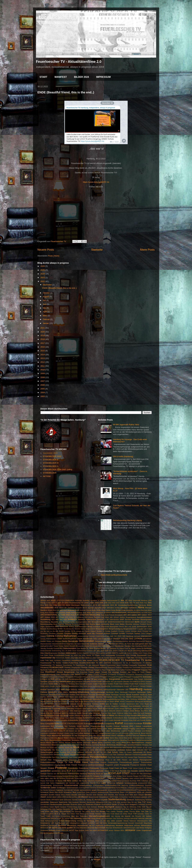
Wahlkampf (44, 826)
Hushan (68, 706)
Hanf (150, 695)
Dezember (48, 285)
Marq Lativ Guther (101, 738)
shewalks (148, 792)
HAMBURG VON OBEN (58, 692)
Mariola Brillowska (51, 738)
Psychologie (104, 768)
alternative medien (113, 608)
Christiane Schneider (56, 634)
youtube (82, 830)
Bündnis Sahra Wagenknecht (85, 629)
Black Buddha (90, 624)
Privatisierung (83, 765)
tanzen (149, 809)
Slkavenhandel (93, 797)
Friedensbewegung (48, 674)
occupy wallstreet (78, 752)
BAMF (122, 620)
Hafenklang (99, 690)
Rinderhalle (70, 778)
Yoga (76, 830)
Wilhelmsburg (146, 825)
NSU (146, 750)
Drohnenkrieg (56, 651)
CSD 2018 (117, 636)
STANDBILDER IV (51, 466)
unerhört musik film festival (60, 818)
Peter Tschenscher (55, 760)
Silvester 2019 (102, 795)
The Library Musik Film (90, 812)
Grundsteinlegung (117, 686)
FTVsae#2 (61, 677)
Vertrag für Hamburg (86, 821)
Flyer (104, 670)
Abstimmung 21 (86, 605)
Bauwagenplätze (81, 622)
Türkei (147, 814)
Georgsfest (87, 682)
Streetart (66, 804)
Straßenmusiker (56, 804)
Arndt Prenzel (109, 615)
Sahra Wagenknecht (58, 783)
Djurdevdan (119, 646)
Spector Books (46, 800)
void (67, 823)
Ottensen (128, 754)
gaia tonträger (99, 679)
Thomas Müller (135, 812)
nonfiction (121, 750)
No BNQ (73, 750)
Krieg (131, 720)
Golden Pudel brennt (100, 684)
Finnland (126, 668)
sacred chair (45, 783)
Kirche (52, 718)
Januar (46, 323)
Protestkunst (84, 768)
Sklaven (141, 795)
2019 (43, 336)
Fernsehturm (66, 660)
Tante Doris (126, 809)
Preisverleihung (125, 762)
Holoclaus (95, 704)
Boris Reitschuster (62, 627)
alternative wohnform (129, 608)
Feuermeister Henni (114, 665)
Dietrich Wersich (69, 646)
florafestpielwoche (72, 670)
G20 (53, 679)
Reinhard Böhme (68, 776)
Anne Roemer (50, 613)
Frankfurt (129, 670)
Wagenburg (148, 823)
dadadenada (88, 639)
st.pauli (104, 800)
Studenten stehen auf (78, 805)
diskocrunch (110, 646)
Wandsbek (62, 825)
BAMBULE (73, 619)
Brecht (121, 627)
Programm (109, 765)
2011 (43, 366)
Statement (54, 802)
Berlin (137, 622)
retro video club (47, 778)
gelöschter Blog (54, 682)
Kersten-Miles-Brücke (139, 715)
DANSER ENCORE (121, 639)
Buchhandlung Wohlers (55, 629)
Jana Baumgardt (60, 711)
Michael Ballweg (58, 743)
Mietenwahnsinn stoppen (142, 742)
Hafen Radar (65, 690)
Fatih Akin (130, 658)
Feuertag (125, 665)
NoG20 (102, 750)
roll (56, 781)
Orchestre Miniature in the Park (105, 755)
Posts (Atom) (54, 256)
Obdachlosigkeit (47, 752)
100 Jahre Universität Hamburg (136, 601)
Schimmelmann (73, 788)
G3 (85, 679)
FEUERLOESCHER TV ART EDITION (95, 663)
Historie (43, 704)
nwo (150, 750)
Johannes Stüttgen (122, 711)
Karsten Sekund (74, 715)
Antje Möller (87, 613)
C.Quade (140, 629)
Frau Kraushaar (82, 672)
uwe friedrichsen (107, 818)
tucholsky (141, 814)
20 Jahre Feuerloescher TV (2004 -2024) (78, 603)
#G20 (53, 600)
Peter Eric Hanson (127, 757)
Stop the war (132, 802)
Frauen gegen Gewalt (98, 672)
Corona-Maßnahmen (66, 636)
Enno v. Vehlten (133, 653)
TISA (77, 814)
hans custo (79, 697)
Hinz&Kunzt (147, 702)
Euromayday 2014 (123, 655)
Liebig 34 (62, 731)
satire (104, 783)
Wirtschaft (91, 828)
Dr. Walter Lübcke (135, 648)
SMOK (112, 797)
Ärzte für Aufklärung (76, 617)
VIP (53, 823)
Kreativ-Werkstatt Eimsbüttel (118, 720)
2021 (43, 328)
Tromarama (106, 814)
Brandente (97, 627)
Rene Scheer (117, 776)
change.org (80, 631)
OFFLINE (89, 752)
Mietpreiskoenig (57, 745)
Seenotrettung (114, 792)
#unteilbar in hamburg (98, 601)
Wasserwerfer (83, 825)
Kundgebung (109, 723)
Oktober (46, 293)
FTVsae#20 (69, 677)
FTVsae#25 (87, 677)
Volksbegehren (75, 823)
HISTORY (51, 704)
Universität (86, 818)
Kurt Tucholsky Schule (73, 726)
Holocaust (87, 704)
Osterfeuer (121, 755)
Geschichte (106, 682)
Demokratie (73, 641)
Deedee (43, 641)
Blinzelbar (129, 624)
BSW (150, 627)
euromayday (110, 655)
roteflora (75, 781)
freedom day (125, 672)
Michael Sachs (70, 743)
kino (47, 718)
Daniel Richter (107, 639)
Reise (77, 776)
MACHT (149, 733)
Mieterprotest (46, 745)
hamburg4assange (98, 692)
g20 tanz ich (60, 679)
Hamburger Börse (112, 692)
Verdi (42, 821)
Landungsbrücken (60, 729)
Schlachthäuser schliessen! (126, 788)
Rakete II (108, 771)
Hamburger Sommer (118, 695)
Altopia (50, 610)
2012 (43, 362)
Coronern (92, 636)
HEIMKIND (142, 699)
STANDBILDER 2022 (52, 456)
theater (102, 811)
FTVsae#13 (121, 675)
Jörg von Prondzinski (53, 713)
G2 (49, 679)
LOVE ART (94, 733)
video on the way (102, 821)
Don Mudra (81, 648)
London (67, 733)
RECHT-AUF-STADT (119, 773)
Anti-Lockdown (60, 613)
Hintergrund (139, 702)
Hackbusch (51, 690)
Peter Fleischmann (140, 757)
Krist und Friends (139, 720)
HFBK (117, 701)
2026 (43, 266)
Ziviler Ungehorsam (144, 830)
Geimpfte (44, 681)
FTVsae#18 (53, 677)
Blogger (97, 859)
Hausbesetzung (85, 699)
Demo (65, 641)
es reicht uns (76, 655)
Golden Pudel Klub (131, 684)
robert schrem (134, 778)
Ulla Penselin (136, 816)
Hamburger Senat (103, 695)
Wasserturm (72, 825)
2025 (43, 270)
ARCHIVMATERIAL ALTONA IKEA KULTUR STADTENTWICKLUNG (70, 615)
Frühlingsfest (65, 675)
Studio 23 (116, 804)
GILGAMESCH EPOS (137, 682)
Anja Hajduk (106, 610)
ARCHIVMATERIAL (119, 613)
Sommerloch (123, 797)
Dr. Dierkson (112, 648)
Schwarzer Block (145, 790)
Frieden (149, 672)
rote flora (67, 781)
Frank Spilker (120, 670)
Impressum (99, 706)
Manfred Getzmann (133, 736)
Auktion (122, 617)
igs (76, 706)
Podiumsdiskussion (48, 762)
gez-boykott (118, 682)
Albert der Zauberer (67, 608)
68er (51, 605)
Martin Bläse (114, 738)
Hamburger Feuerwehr (128, 692)
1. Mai (121, 600)
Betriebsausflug (47, 624)
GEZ (112, 682)
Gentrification (65, 681)
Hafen (58, 690)
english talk (123, 653)
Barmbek (128, 620)
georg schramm (77, 682)
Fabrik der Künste (103, 658)
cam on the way (52, 631)
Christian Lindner (124, 631)
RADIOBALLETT (83, 771)
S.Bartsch (145, 781)
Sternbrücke (91, 802)
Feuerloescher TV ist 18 (121, 663)
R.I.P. (74, 771)
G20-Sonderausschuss (74, 679)
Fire (131, 668)
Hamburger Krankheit (88, 695)
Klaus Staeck (70, 718)
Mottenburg (111, 745)
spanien (144, 797)
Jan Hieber (49, 711)
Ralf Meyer (115, 771)
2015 (43, 351)
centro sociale (64, 631)
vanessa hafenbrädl (131, 818)
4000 (47, 605)
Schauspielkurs (98, 785)
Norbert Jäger (131, 750)
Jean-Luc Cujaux (80, 711)
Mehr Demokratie (101, 740)
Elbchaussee (147, 651)
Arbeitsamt (99, 613)
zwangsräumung (51, 833)
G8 (92, 679)
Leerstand (117, 729)
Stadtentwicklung (117, 799)
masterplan (67, 740)
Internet (64, 709)
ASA (86, 617)
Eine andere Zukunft (116, 651)
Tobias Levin (84, 814)
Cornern (43, 636)
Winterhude (44, 828)
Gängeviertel (114, 679)
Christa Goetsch (111, 631)
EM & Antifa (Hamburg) (123, 456)
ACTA (95, 605)
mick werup (116, 743)
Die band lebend (80, 644)
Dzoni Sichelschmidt (79, 651)
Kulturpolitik (98, 723)
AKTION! (47, 476)
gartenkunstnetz (127, 679)
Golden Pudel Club (115, 684)
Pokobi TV (62, 762)
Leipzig (132, 729)
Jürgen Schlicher (118, 713)
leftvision (125, 729)
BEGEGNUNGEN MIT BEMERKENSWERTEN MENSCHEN (113, 622)
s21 (150, 781)
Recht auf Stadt (102, 774)
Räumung (92, 773)
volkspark (84, 823)
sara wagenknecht (83, 783)
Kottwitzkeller (73, 720)
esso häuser (87, 655)
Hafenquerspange (110, 690)
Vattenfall (141, 818)
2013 (43, 358)
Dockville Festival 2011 (55, 648)
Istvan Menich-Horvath (106, 709)
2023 (43, 278)
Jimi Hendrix (95, 711)
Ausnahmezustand (144, 617)
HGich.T (123, 702)
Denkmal (149, 641)
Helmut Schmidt (52, 702)
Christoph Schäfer (118, 633)
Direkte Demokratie (91, 646)
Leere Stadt (107, 729)
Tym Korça (56, 816)
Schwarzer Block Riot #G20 (52, 792)
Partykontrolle (46, 757)
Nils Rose (56, 750)
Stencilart (83, 802)
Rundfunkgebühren (102, 781)
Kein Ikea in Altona (106, 715)
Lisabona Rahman (127, 731)
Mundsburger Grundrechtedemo (129, 745)
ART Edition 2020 (48, 617)
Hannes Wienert (46, 697)
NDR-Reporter (127, 748)
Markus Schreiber (77, 738)
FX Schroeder (146, 677)
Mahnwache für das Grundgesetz (75, 735)
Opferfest (90, 755)
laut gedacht (92, 729)
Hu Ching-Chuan (59, 706)
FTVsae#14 (130, 675)
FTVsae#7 (128, 677)
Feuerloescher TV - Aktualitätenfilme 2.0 (69, 62)
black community (103, 624)
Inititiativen (124, 706)
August (46, 297)
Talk (72, 809)
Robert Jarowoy (122, 778)
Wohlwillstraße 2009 (120, 828)
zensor (111, 830)
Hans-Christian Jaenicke (93, 697)
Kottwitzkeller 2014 (101, 720)
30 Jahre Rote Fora (140, 603)
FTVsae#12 (112, 675)
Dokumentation (70, 648)
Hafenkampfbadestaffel (86, 690)
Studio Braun (124, 805)
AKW (56, 608)
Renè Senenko (128, 776)
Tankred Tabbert (94, 809)
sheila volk (141, 792)
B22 (53, 619)
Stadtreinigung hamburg (143, 800)
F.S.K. (62, 658)
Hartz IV (55, 699)
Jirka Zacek (104, 711)
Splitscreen (67, 800)
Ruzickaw (133, 781)
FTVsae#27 (104, 677)
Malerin (114, 736)
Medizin (83, 740)
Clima (143, 634)
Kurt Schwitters (57, 726)
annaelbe (130, 610)
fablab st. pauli (91, 658)
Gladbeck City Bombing (66, 684)
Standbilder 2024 (50, 453)
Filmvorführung (101, 667)
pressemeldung (60, 765)
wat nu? (92, 826)
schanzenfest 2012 (145, 783)
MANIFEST (61, 77)
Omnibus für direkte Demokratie (66, 754)
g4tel (88, 679)
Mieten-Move (126, 743)
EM (110, 653)
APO (93, 613)
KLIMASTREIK (89, 718)
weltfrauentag (109, 825)
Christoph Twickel (133, 633)
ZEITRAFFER (103, 830)
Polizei (85, 762)
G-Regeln (44, 679)
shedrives (132, 792)
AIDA (112, 605)
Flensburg (61, 670)
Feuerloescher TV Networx (51, 665)
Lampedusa (147, 726)
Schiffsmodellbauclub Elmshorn (140, 785)
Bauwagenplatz (69, 622)
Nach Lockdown (86, 748)
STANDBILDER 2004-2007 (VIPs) (58, 470)
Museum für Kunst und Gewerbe (52, 748)
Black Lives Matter (117, 624)
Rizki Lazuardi (95, 778)
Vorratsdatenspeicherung (117, 823)
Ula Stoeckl (126, 816)
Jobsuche (112, 711)
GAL (106, 679)
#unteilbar (86, 601)
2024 (43, 274)
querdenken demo (59, 771)
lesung (149, 729)
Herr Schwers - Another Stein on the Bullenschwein (76, 702)
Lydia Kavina (134, 733)
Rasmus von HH (53, 774)
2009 (43, 373)
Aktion (149, 605)
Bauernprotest (146, 619)
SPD (150, 797)
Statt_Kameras (73, 802)
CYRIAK (59, 639)
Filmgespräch (76, 668)
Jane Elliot (70, 711)
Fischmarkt (136, 668)
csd (111, 636)
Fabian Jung (69, 658)
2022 (43, 281)
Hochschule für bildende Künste (70, 704)
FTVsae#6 (120, 677)
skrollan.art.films (72, 797)
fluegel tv (98, 670)
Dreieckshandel (46, 651)
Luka (113, 733)
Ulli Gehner (147, 816)
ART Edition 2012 (145, 615)
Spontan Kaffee (77, 800)
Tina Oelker (71, 814)
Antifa (68, 613)
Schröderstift (68, 790)
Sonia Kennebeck (135, 797)
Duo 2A (64, 651)
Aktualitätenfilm (47, 608)
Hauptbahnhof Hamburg (69, 699)
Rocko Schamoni (146, 778)
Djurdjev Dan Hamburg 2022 (136, 646)
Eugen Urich (100, 655)
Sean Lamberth (91, 792)
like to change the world (97, 731)
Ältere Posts (147, 250)
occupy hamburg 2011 (62, 752)
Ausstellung (46, 619)
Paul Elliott (55, 757)
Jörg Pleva (144, 711)
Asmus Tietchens (94, 617)
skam (136, 795)
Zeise (87, 830)
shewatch (44, 795)
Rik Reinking (61, 778)
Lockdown (53, 733)
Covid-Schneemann (103, 636)
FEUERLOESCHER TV (111, 660)
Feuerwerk (142, 665)
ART (125, 615)
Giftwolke (126, 682)
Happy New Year (119, 697)
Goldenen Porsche (145, 684)
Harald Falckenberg (134, 697)
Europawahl (142, 655)
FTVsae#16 (148, 675)
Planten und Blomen (130, 760)
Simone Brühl (124, 795)
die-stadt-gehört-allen (140, 644)
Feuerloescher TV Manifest (142, 663)
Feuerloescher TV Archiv (138, 660)
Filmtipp (91, 667)
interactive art (147, 706)
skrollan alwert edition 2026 (56, 797)
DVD (70, 651)
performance (84, 757)
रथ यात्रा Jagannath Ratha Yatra (126, 425)
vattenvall (148, 818)
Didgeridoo (70, 644)
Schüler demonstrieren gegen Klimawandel (90, 790)
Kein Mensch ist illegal (123, 715)
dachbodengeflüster (70, 639)
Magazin (43, 736)
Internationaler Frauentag (50, 708)
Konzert (57, 720)
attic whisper (114, 617)
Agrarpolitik (105, 605)
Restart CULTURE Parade (142, 776)
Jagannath (136, 709)
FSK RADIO (75, 674)
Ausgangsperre (131, 617)
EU (93, 655)
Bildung (68, 624)
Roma (60, 781)
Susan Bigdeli (54, 807)
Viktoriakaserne (142, 821)
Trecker (98, 814)
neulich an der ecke (144, 748)
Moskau (103, 745)
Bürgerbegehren (102, 629)
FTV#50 (96, 675)
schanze (120, 783)
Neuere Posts (46, 250)
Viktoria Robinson (130, 821)
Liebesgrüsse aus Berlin (49, 731)
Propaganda (125, 765)
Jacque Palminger (126, 709)
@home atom (45, 601)
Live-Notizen (147, 731)
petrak (65, 760)
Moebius (88, 745)
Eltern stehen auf (102, 653)
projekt (116, 765)
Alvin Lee (56, 610)
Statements (63, 802)
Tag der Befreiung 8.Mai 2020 (134, 807)
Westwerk (119, 825)
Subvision (142, 805)
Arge (102, 615)
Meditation (76, 740)
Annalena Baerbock (141, 610)
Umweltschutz (45, 818)
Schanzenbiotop (131, 783)
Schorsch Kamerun (56, 790)
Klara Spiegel (60, 718)
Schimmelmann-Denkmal (88, 788)
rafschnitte (100, 771)
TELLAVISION (65, 811)
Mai (45, 308)
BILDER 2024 (81, 77)
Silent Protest (66, 795)
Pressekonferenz (47, 765)
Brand (90, 626)
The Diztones (76, 812)
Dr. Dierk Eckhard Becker (96, 648)
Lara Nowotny (81, 729)
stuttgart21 (134, 804)
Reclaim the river (137, 774)
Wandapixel (53, 826)
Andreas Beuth (73, 610)
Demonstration (86, 641)
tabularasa (119, 807)
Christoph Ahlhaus (103, 633)
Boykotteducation (81, 627)
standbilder (45, 802)
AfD (99, 605)
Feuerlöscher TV (69, 665)
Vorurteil (131, 823)
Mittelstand (76, 745)
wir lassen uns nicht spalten (61, 828)
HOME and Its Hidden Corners (112, 704)
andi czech (63, 610)
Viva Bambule (60, 823)
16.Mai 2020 (50, 603)
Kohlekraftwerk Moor (120, 718)
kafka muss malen (130, 713)
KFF (150, 715)
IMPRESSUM (103, 77)
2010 (43, 370)
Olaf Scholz (113, 752)
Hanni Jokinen (58, 697)
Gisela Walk (53, 684)
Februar (46, 319)
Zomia (43, 833)
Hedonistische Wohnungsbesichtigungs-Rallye (109, 699)
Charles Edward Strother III (94, 631)
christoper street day (87, 633)
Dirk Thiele (102, 646)
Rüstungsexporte (123, 781)
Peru (110, 757)
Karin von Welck (62, 715)
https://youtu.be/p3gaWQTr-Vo (96, 182)
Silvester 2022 (113, 795)
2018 (43, 339)
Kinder (43, 718)
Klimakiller (79, 718)
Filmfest (67, 667)
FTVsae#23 (78, 677)
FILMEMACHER (56, 667)
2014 (43, 355)
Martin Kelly (123, 738)
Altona (141, 607)
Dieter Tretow (59, 646)
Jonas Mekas (135, 711)
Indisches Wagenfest (111, 706)
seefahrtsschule (103, 792)
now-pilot (140, 750)
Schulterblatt (112, 790)
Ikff (85, 706)
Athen (107, 617)
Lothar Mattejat (84, 733)
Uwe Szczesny (118, 818)
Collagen (149, 634)
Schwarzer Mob (70, 792)
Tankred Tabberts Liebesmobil (111, 809)
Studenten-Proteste (93, 804)
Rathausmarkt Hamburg (78, 773)
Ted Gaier (54, 811)
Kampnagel (51, 715)
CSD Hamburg (127, 636)
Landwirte (71, 729)
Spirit (61, 800)
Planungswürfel (146, 760)
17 (56, 603)
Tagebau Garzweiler (63, 809)
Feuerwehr (133, 665)
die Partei (128, 644)
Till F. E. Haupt (60, 814)
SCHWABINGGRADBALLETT (127, 790)
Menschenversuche (144, 740)
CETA (73, 631)
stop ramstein (122, 802)
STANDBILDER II (50, 460)
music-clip (69, 747)
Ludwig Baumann (105, 733)
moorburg (96, 745)
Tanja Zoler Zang (81, 809)
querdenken (46, 771)
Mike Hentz (67, 745)
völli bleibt (103, 823)
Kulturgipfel (88, 723)
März (45, 316)
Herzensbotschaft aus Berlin (104, 702)
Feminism (58, 660)
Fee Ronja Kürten (141, 658)
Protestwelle (94, 768)
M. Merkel (142, 733)
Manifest (143, 735)
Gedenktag (148, 679)
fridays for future (138, 672)
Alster (104, 608)
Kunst (119, 723)
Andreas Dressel (86, 610)
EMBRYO (115, 653)
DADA (79, 639)
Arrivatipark (119, 615)
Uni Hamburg (76, 818)
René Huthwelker (106, 776)
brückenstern (142, 626)
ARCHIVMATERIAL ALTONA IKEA (140, 613)
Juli (44, 300)
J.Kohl (117, 709)
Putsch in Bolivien (145, 768)
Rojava (43, 781)
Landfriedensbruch (47, 729)
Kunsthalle (138, 723)
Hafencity (74, 690)
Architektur (107, 613)
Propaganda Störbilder (138, 765)
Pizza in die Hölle (113, 760)
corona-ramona (83, 636)
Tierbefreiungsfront (47, 814)
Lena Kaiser (141, 729)
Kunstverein (45, 726)
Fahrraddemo (121, 658)
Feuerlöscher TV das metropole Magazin (91, 665)
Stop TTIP (142, 802)
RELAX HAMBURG (86, 776)
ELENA (79, 653)
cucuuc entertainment (48, 639)
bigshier (61, 624)
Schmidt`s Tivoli (141, 788)
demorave (132, 641)
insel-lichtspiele (135, 706)
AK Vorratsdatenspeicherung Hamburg (130, 605)
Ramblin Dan (125, 771)
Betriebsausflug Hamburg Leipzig (127, 520)
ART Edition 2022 (62, 617)
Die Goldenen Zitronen (95, 644)
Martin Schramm (146, 738)
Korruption (64, 720)
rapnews (142, 771)
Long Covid (74, 733)
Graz (81, 686)
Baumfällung (45, 622)
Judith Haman (82, 713)
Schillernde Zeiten (48, 788)
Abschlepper (76, 605)
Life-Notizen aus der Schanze (76, 731)
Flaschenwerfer (146, 668)
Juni (45, 304)
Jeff (89, 711)
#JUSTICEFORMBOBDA (65, 601)
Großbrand (96, 686)
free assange (113, 672)
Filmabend (45, 667)
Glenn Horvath (80, 684)
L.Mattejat (138, 726)
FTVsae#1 (104, 675)
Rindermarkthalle (80, 778)
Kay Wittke (93, 715)
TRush (130, 814)
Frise (58, 675)
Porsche (103, 762)
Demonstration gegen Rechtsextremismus (112, 641)
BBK (89, 622)
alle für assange (88, 608)
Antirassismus (77, 613)
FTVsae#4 (112, 677)
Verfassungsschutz (52, 821)
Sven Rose (82, 807)
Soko (116, 797)
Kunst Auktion (129, 724)
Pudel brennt (133, 768)
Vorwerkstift (139, 823)
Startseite (97, 250)
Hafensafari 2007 (123, 690)
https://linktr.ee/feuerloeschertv (114, 575)
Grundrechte (106, 686)
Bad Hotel (63, 620)
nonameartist (111, 750)
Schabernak (111, 783)
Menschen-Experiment (128, 740)
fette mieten (87, 660)
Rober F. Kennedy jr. (108, 778)
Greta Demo (88, 686)
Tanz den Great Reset (138, 809)
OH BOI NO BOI (100, 752)
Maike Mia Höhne (95, 736)
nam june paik (98, 748)
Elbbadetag (137, 651)
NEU (135, 748)
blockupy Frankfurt (140, 624)
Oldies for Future (125, 752)
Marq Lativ (89, 738)
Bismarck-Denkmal (78, 624)
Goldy (43, 686)
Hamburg (136, 689)
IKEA (81, 706)
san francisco (70, 783)
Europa (133, 655)
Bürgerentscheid (130, 629)
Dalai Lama (97, 639)
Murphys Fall (147, 745)
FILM (149, 665)
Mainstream (106, 735)
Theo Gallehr (111, 812)
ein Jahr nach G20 (101, 651)
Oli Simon (147, 752)
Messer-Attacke (46, 743)
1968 (59, 603)
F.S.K (58, 658)
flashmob (44, 670)
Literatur (138, 731)
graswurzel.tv (74, 686)
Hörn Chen (140, 704)
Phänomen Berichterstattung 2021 (82, 760)
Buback (43, 629)
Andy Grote (96, 610)
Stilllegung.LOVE (102, 802)
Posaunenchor (113, 762)
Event (150, 655)
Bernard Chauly (146, 622)
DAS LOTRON (136, 639)
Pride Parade (72, 765)
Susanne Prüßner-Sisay (69, 807)
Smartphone (104, 797)
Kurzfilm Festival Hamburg (94, 726)
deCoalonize (147, 639)
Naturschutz (118, 748)
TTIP (135, 814)
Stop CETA (112, 802)
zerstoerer (130, 830)
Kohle (98, 718)
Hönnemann (131, 704)
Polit (71, 762)
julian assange (94, 713)
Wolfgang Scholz (55, 830)
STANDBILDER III (51, 463)
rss (80, 781)
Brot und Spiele (130, 627)
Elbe (42, 653)
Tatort (42, 812)
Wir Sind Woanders (80, 828)
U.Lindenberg (65, 816)
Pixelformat (100, 760)
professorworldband (96, 765)
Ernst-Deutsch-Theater (62, 655)
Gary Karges (139, 679)
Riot (88, 778)
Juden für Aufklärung (69, 713)
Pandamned (137, 755)
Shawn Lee (124, 792)
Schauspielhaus (86, 785)
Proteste (61, 768)
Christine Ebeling (71, 633)
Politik (77, 762)
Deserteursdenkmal (59, 644)
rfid (55, 778)
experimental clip (48, 658)
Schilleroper (61, 788)
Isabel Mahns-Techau (90, 709)
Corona (50, 636)
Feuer (96, 660)
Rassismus (64, 774)
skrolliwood (83, 797)
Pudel (111, 768)
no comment (82, 750)
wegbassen (100, 826)
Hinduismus (130, 702)
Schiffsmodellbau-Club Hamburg (116, 785)
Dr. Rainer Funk (123, 648)
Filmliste (84, 667)
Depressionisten (46, 644)
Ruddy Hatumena (88, 781)
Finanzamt (111, 668)
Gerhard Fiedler (96, 682)
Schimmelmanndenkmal (106, 788)
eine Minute (128, 651)
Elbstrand (61, 653)
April (45, 312)
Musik (76, 747)
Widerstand (129, 825)
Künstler (147, 723)
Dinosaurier (80, 646)
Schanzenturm (58, 785)
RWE (139, 781)
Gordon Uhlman (62, 686)
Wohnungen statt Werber (136, 828)
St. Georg (87, 800)
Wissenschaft (100, 828)
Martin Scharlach (134, 738)
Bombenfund (50, 627)
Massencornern (55, 740)
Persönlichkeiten (99, 757)
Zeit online (93, 830)
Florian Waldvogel (87, 670)
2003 (43, 396)
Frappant (136, 670)
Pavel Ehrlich (73, 757)
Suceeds (148, 805)
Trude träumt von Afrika (119, 814)
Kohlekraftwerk (106, 718)
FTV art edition (87, 675)
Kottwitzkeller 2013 (86, 720)
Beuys (55, 624)
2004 (43, 392)
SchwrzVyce (81, 792)
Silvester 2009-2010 (78, 795)
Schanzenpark (46, 785)
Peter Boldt (116, 757)
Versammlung (71, 821)
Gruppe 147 (128, 686)
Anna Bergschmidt (118, 610)
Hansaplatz (108, 697)
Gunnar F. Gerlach (139, 686)
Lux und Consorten (122, 733)
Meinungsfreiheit (114, 740)
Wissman (109, 828)
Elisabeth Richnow (89, 653)
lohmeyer (60, 733)
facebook (113, 658)
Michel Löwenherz (105, 743)
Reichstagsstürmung (55, 776)
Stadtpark (130, 800)
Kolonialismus (134, 718)
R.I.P (69, 771)
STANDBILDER (50, 473)
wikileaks (137, 826)
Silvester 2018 (91, 795)
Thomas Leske (122, 811)
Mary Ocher (45, 740)
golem (47, 686)
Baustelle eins (56, 622)
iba (73, 706)
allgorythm (98, 608)
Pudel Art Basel (121, 768)
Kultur (57, 723)
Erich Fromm (143, 653)
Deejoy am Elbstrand (54, 641)
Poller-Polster (94, 762)
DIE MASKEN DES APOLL (115, 644)
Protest (51, 768)
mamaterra (121, 735)
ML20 (82, 745)
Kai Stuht (141, 713)
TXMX (48, 816)
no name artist (93, 750)
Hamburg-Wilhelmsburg (79, 692)
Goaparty (89, 684)
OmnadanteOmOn (47, 755)
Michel (94, 742)
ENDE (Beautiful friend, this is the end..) (66, 92)
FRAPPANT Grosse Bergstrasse (60, 672)
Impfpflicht (91, 706)
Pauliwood (64, 757)
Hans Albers (69, 697)
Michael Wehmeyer (84, 743)
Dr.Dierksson (147, 648)
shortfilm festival (54, 795)
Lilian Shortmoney (113, 731)
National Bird (108, 748)
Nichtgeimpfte (46, 750)
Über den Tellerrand (79, 816)
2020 (43, 332)
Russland (113, 781)
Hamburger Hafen (144, 692)
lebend (99, 729)
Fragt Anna (111, 670)
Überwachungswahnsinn (99, 816)
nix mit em (65, 750)
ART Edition (132, 615)
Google (52, 686)
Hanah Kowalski (132, 695)
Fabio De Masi (80, 658)
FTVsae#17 (45, 677)
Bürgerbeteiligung (116, 629)
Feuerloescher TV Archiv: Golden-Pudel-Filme (59, 663)
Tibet (143, 812)
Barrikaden (136, 620)
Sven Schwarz (92, 807)
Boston (72, 627)
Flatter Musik (53, 670)
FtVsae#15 (139, 675)
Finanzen (119, 668)
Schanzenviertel (71, 785)
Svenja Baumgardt (106, 807)
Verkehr (62, 821)
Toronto (92, 814)
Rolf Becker (50, 781)
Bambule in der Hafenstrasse (108, 620)
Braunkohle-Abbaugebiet (110, 627)
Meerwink (90, 740)
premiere (136, 762)
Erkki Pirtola (49, 655)
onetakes (83, 754)
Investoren (78, 709)
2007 (43, 381)
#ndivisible (78, 601)
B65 (57, 619)
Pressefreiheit (146, 762)
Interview (70, 708)
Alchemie (79, 608)
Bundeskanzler (69, 629)
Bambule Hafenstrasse (87, 619)
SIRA (131, 795)
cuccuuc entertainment (143, 636)
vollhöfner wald (93, 823)
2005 (43, 389)
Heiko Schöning (131, 699)
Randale (135, 771)
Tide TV (148, 811)
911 (64, 605)
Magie (49, 736)
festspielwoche (77, 660)
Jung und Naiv (106, 713)
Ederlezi (90, 651)
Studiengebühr (106, 805)
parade (144, 754)
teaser (47, 812)
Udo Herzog (115, 816)
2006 (43, 385)
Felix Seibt (49, 660)
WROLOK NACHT (68, 830)
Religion (96, 776)
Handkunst (143, 695)
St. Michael (96, 800)
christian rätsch (136, 631)
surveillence (45, 807)
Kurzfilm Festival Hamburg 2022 (120, 726)
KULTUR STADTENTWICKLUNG (72, 724)
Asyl (103, 617)
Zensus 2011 (119, 830)
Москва (60, 833)
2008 (43, 377)
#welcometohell (112, 601)
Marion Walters (64, 738)
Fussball (136, 677)
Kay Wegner (85, 715)
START (43, 77)
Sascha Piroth (95, 783)
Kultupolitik (50, 723)
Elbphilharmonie (51, 653)
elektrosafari (71, 653)
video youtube (117, 821)
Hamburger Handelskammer (50, 695)
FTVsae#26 (95, 677)
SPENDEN (55, 800)
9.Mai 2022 (58, 605)
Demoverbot (141, 641)
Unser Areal (96, 818)
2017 (43, 343)
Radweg (92, 771)
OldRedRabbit (137, 752)
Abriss (68, 605)
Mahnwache (56, 735)
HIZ (56, 704)
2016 (43, 347)
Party (149, 754)
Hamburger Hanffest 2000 (70, 695)
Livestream (44, 733)
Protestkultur (73, 768)
